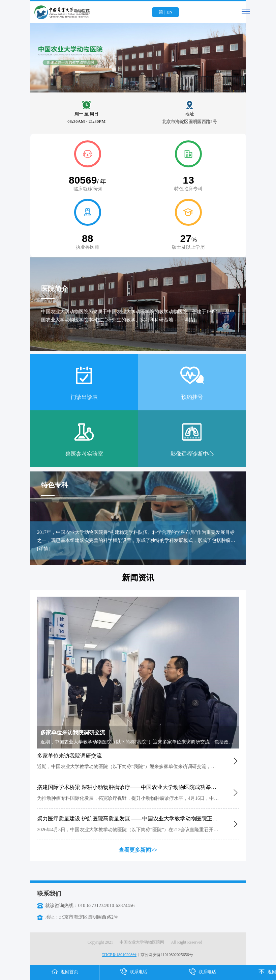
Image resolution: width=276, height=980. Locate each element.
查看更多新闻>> (138, 850)
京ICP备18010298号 (119, 955)
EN (169, 12)
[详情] (189, 320)
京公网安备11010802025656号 (167, 955)
